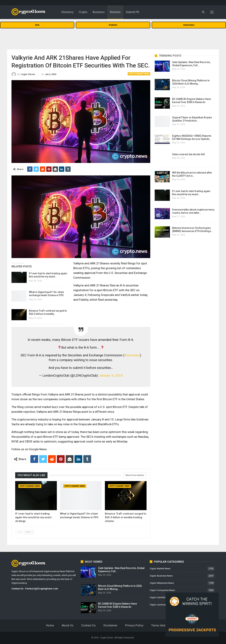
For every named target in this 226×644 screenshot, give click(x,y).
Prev (20, 532)
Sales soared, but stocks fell (188, 154)
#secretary (132, 355)
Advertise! (189, 25)
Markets (115, 12)
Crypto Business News (161, 576)
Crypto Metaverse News (162, 583)
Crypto (83, 12)
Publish (113, 25)
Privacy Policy (134, 625)
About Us (68, 625)
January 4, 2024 (111, 376)
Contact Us (88, 625)
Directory (67, 12)
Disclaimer (110, 625)
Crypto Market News (139, 74)
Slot (37, 25)
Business (99, 12)
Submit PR (133, 12)
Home (50, 625)
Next (29, 532)
